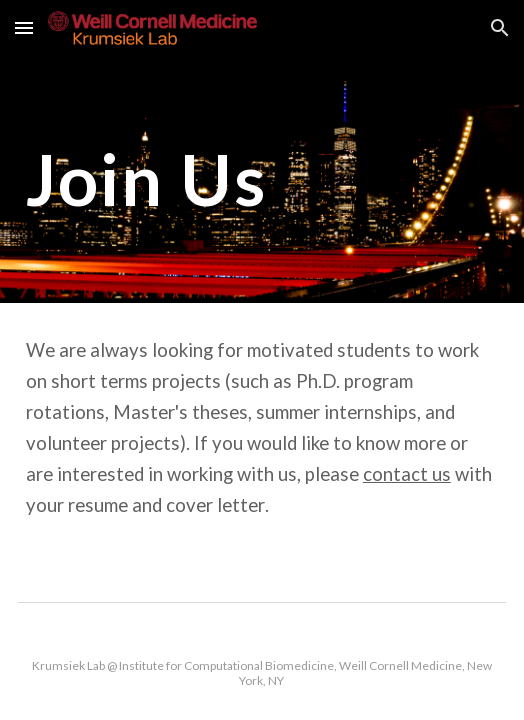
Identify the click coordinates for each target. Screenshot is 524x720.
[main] (262, 179)
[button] (24, 27)
